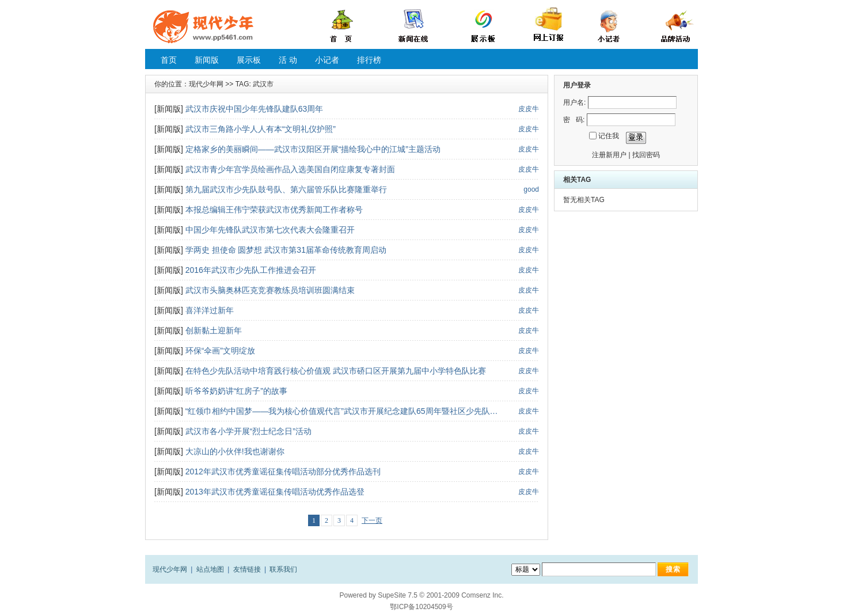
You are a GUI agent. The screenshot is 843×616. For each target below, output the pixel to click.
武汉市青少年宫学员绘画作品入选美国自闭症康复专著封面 (290, 169)
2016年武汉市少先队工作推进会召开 (251, 270)
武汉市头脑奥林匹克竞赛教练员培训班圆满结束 (270, 290)
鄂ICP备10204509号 (421, 607)
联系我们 (283, 569)
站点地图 (210, 569)
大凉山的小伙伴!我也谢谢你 (235, 451)
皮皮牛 (529, 109)
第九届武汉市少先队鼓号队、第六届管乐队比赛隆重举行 (286, 189)
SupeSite (392, 595)
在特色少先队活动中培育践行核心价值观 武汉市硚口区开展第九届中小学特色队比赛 (336, 371)
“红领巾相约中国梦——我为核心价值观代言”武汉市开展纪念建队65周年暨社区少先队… (342, 411)
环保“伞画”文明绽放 (220, 351)
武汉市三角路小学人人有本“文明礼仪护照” (261, 129)
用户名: (574, 102)
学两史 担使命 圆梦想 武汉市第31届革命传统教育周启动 (286, 250)
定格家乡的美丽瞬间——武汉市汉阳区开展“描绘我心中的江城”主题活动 (313, 149)
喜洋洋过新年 (210, 310)
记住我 (609, 136)
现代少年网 (206, 84)
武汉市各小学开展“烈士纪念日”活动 (248, 431)
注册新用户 (609, 155)
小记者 (327, 60)
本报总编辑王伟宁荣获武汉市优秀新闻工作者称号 (274, 210)
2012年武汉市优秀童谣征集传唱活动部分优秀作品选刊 (283, 471)
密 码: (574, 120)
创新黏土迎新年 (214, 330)
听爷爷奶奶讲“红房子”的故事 (236, 391)
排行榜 (369, 60)
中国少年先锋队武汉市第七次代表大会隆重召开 (270, 230)
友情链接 (247, 569)
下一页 (372, 520)
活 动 (288, 60)
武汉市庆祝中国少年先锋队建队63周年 (255, 109)
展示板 (249, 60)
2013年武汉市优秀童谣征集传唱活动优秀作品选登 (275, 492)
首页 (169, 60)
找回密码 (646, 155)
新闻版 (207, 60)
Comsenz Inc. (482, 595)
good (531, 189)
